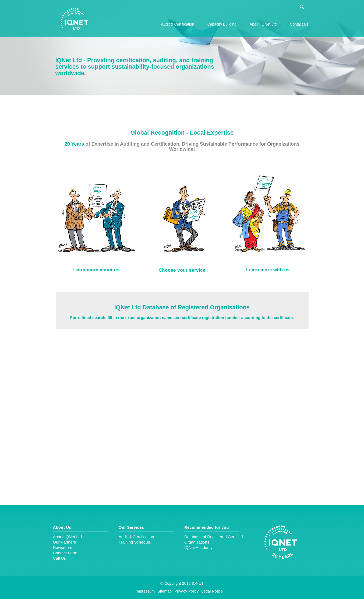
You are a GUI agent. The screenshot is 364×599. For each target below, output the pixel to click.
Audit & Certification (178, 24)
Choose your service (182, 270)
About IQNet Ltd (263, 24)
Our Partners (65, 542)
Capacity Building (222, 24)
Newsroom (63, 547)
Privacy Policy (186, 591)
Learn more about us (96, 270)
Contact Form (65, 553)
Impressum (145, 591)
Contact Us (299, 24)
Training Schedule (135, 542)
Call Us (59, 558)
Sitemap (165, 591)
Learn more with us (268, 270)
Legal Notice (212, 591)
